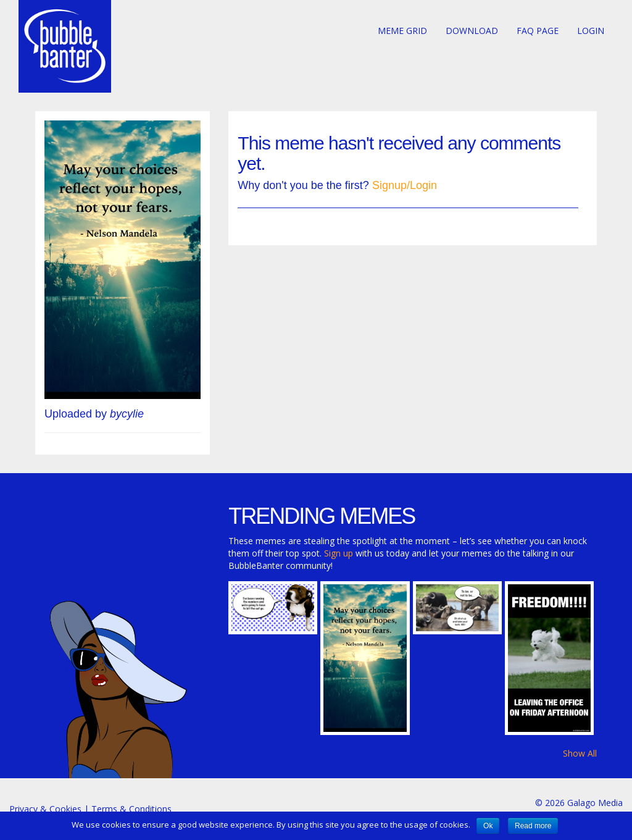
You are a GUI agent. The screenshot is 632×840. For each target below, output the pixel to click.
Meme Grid (402, 31)
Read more (533, 826)
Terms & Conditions (131, 809)
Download (472, 31)
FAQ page (538, 31)
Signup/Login (405, 185)
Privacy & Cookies (45, 809)
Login (591, 31)
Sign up (339, 553)
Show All (580, 753)
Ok (488, 826)
